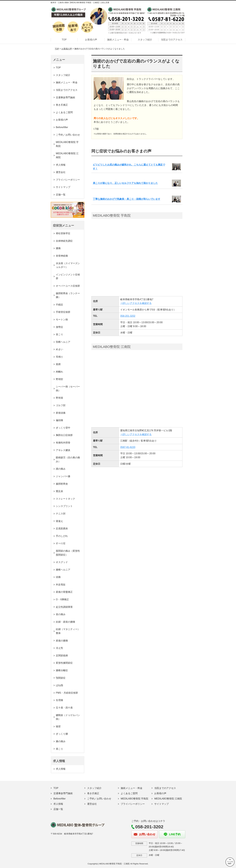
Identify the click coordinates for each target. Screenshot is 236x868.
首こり (59, 334)
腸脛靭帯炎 (62, 484)
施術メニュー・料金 (118, 40)
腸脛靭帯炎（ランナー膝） (68, 295)
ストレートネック (65, 499)
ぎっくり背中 (63, 428)
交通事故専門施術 (65, 97)
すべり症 (61, 543)
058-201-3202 (128, 316)
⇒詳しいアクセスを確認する (136, 303)
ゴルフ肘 (61, 405)
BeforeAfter (62, 127)
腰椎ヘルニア (63, 570)
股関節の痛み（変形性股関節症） (68, 553)
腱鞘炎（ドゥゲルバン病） (68, 717)
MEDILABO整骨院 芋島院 (67, 144)
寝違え (59, 521)
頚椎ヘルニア (63, 342)
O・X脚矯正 (62, 599)
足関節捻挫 (62, 656)
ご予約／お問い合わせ (68, 135)
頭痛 (58, 577)
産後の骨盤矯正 (64, 592)
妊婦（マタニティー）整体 (68, 631)
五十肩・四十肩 (64, 708)
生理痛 (59, 700)
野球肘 (59, 379)
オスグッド (62, 562)
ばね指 (59, 685)
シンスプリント (64, 506)
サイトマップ (63, 187)
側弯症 (59, 327)
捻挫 (58, 364)
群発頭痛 (61, 413)
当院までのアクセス (172, 40)
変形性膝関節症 (64, 663)
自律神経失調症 (64, 241)
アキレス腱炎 (63, 450)
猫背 (58, 726)
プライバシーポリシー (68, 180)
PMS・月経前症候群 (67, 693)
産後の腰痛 (62, 641)
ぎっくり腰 (62, 734)
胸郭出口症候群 (64, 435)
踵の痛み (61, 469)
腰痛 (58, 248)
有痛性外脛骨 (63, 443)
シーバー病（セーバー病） (68, 389)
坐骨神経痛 (62, 256)
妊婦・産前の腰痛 (65, 622)
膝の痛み (61, 741)
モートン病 (62, 320)
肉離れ (59, 372)
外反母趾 (61, 585)
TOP (64, 40)
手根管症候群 (63, 312)
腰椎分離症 (62, 670)
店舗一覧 (61, 195)
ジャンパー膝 (63, 476)
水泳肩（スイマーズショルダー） (68, 265)
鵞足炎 (59, 491)
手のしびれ (62, 536)
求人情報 (61, 165)
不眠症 (59, 305)
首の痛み (61, 614)
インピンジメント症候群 (68, 277)
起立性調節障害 (64, 607)
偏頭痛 (59, 420)
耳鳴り (59, 357)
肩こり (59, 749)
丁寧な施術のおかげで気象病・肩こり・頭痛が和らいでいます (127, 199)
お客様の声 (91, 40)
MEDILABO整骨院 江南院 (67, 155)
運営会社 (61, 172)
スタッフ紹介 (145, 40)
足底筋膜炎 (62, 528)
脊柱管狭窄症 (63, 233)
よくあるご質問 (64, 112)
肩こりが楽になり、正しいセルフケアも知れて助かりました (125, 183)
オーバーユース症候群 (68, 286)
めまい (59, 349)
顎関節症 (61, 678)
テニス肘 (61, 514)
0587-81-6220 (128, 447)
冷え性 (59, 648)
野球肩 (59, 398)
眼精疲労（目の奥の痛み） (68, 459)
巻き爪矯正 (62, 105)
